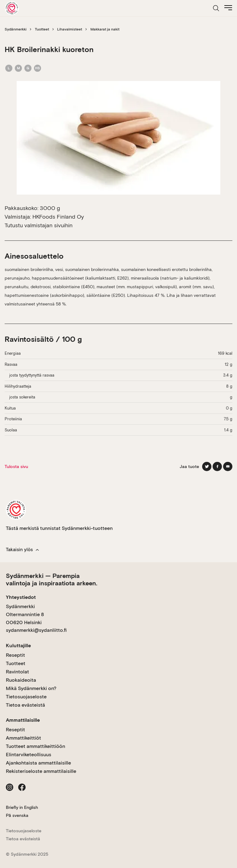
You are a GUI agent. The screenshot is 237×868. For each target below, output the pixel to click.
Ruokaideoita (21, 680)
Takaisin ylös (22, 550)
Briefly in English (22, 807)
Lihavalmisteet (70, 29)
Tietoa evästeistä (25, 705)
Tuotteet (42, 29)
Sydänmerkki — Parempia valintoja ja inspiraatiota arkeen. (52, 579)
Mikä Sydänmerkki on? (31, 688)
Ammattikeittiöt (23, 738)
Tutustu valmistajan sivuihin (39, 225)
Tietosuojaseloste (26, 697)
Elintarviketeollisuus (29, 755)
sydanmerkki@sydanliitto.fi (36, 630)
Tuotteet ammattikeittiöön (35, 746)
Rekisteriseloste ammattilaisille (41, 771)
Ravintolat (17, 672)
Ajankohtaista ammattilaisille (38, 763)
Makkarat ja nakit (105, 29)
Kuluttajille (18, 646)
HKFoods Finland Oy (58, 217)
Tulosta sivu (16, 466)
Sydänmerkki (16, 29)
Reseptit (15, 655)
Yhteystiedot (21, 597)
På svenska (17, 815)
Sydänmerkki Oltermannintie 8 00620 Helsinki (25, 614)
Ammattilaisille (23, 720)
